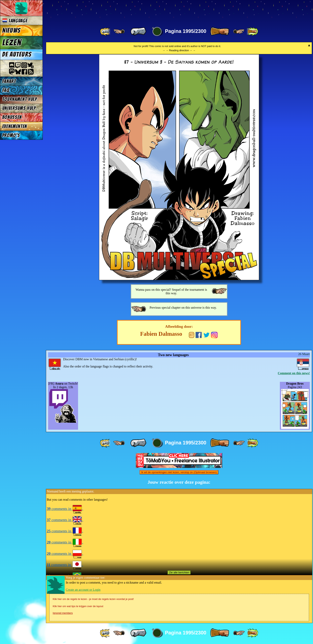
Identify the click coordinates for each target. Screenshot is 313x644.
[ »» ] (252, 32)
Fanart (9, 81)
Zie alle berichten (179, 573)
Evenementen (15, 126)
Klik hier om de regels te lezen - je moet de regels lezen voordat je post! (93, 599)
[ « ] (138, 32)
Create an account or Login (83, 590)
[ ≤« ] (119, 32)
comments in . (65, 509)
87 (192, 335)
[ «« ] (106, 32)
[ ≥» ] (239, 32)
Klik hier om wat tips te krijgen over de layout (78, 606)
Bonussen (12, 117)
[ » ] (220, 32)
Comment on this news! (294, 373)
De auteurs (17, 54)
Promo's (11, 135)
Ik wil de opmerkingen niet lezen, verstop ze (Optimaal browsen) (179, 472)
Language (15, 21)
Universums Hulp (19, 108)
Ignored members (63, 613)
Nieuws (11, 31)
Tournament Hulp (20, 99)
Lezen (12, 42)
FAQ (6, 90)
